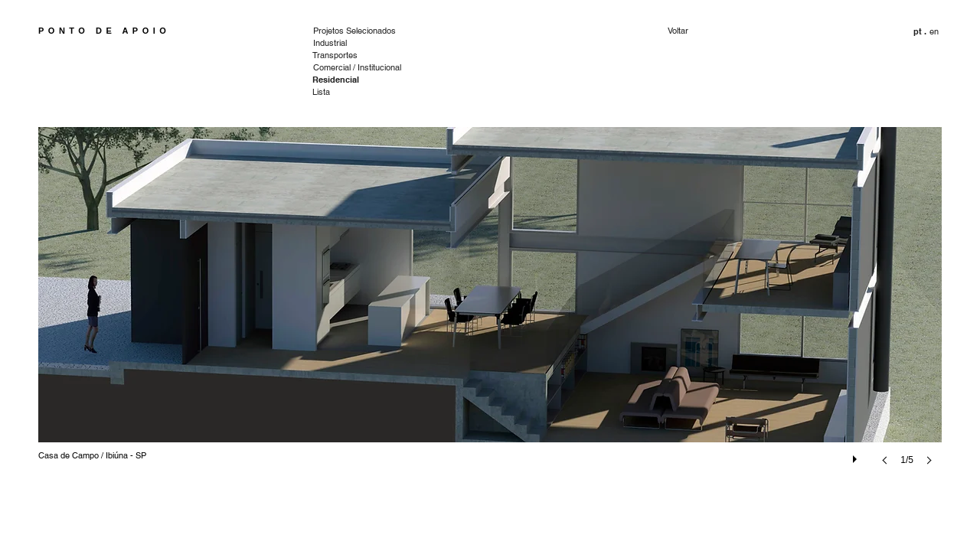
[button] (920, 32)
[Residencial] (336, 80)
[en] (935, 32)
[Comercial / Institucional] (358, 68)
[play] (857, 455)
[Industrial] (335, 44)
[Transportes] (335, 56)
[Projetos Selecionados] (358, 31)
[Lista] (335, 93)
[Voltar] (722, 31)
